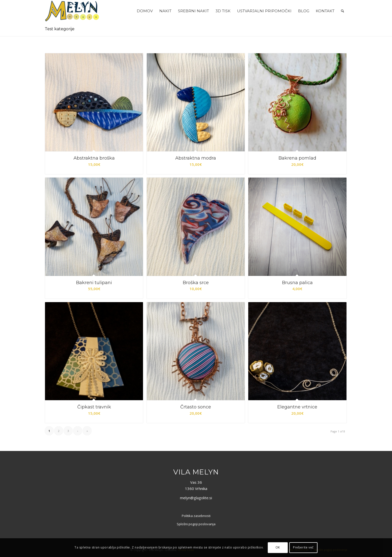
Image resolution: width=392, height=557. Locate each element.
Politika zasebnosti (196, 516)
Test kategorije (60, 29)
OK (278, 547)
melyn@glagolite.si (196, 498)
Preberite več (303, 547)
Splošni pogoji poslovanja (196, 524)
